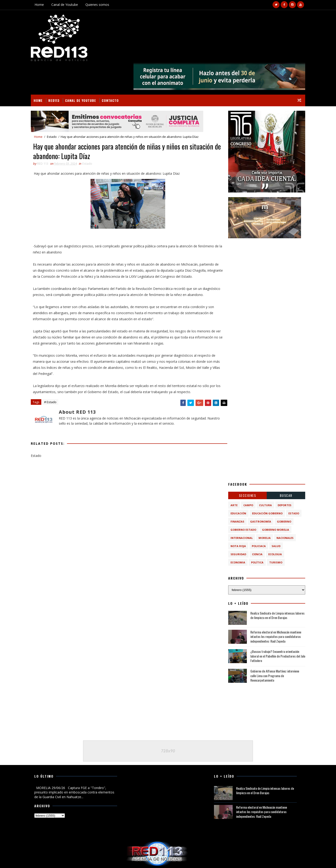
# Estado (53, 393)
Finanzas (234, 493)
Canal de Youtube (68, 5)
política (254, 534)
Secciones (245, 467)
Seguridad (235, 526)
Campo (245, 477)
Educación (235, 485)
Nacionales (282, 509)
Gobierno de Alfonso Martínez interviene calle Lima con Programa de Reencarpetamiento (272, 647)
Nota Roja (235, 518)
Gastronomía (258, 493)
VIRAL (87, 859)
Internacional (239, 509)
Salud (273, 518)
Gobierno (281, 493)
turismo (273, 534)
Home (42, 5)
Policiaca (256, 518)
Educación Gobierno (264, 485)
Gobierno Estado (240, 501)
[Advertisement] (264, 244)
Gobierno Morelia (273, 501)
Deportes (282, 477)
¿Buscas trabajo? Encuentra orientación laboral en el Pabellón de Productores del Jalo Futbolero (275, 627)
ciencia (254, 526)
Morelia (262, 509)
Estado (55, 108)
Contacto (113, 72)
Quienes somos (100, 5)
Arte (231, 477)
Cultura (262, 477)
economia (235, 534)
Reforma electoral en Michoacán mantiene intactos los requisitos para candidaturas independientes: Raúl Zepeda (273, 608)
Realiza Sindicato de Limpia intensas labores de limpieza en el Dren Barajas (274, 587)
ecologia (272, 526)
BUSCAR (283, 467)
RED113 (57, 72)
